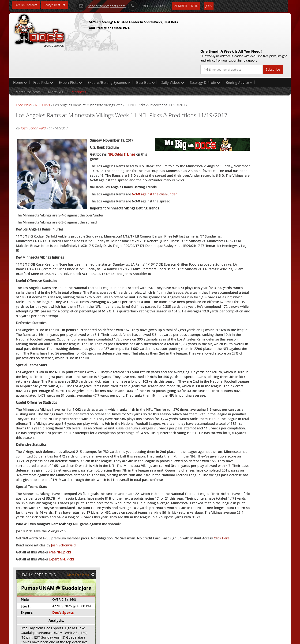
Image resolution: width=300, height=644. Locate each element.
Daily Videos (172, 52)
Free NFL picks (60, 615)
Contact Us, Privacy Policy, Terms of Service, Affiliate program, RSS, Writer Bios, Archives (178, 638)
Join (218, 5)
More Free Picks (270, 78)
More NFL (56, 62)
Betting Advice (239, 52)
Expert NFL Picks (62, 622)
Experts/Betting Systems (109, 52)
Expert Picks (70, 52)
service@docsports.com (110, 5)
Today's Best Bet (60, 5)
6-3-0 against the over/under (80, 191)
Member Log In (196, 5)
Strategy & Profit (205, 52)
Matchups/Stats (28, 62)
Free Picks (43, 52)
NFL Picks (42, 75)
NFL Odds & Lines (121, 147)
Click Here (47, 601)
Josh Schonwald (33, 104)
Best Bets (145, 52)
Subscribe (273, 36)
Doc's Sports (250, 115)
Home (20, 52)
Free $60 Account (28, 5)
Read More (271, 151)
